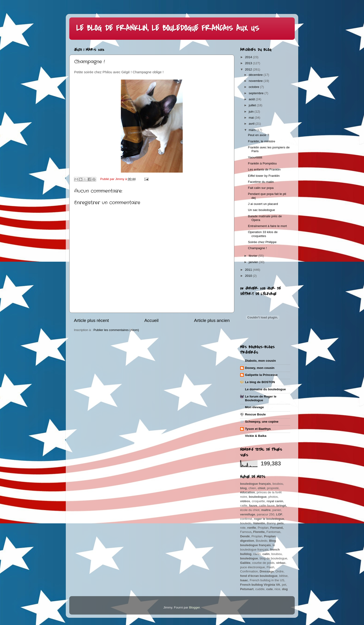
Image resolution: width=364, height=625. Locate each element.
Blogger (195, 607)
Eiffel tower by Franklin (264, 176)
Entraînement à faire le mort (267, 226)
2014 (249, 57)
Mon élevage (254, 407)
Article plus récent (91, 320)
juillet (253, 105)
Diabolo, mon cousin (260, 361)
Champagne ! (257, 248)
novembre (256, 81)
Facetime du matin (261, 182)
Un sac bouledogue (261, 210)
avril (252, 124)
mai (252, 118)
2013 (249, 63)
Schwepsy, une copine (262, 422)
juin (252, 112)
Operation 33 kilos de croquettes (263, 234)
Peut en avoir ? (259, 135)
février (253, 256)
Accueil (151, 320)
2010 (249, 276)
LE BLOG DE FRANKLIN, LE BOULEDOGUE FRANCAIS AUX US (168, 28)
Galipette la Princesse (261, 375)
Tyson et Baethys (258, 429)
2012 (249, 69)
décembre (256, 75)
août (252, 99)
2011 (249, 270)
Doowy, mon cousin (260, 368)
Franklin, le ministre (262, 141)
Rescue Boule (255, 414)
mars (253, 130)
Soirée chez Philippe (262, 242)
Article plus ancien (212, 320)
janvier (254, 262)
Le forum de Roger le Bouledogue (261, 398)
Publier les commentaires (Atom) (116, 330)
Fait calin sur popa (261, 188)
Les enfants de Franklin (264, 169)
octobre (254, 87)
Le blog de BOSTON (260, 382)
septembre (257, 93)
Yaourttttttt (255, 157)
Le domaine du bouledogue (265, 389)
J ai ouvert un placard (263, 204)
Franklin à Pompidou (262, 163)
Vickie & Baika (256, 436)
